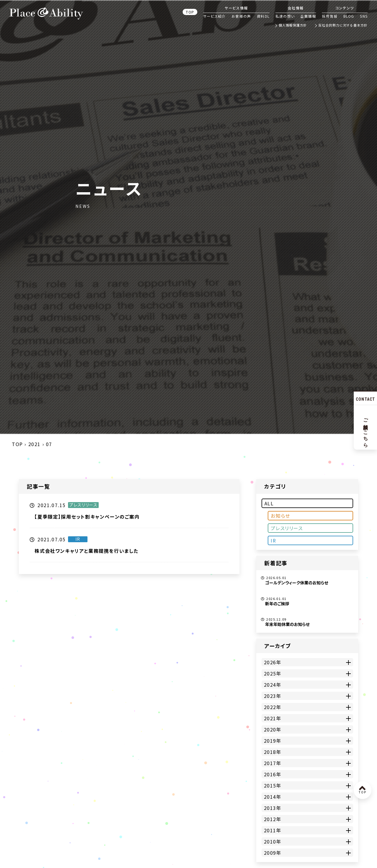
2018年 (273, 752)
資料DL (263, 16)
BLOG (349, 16)
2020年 (273, 729)
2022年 (273, 707)
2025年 (273, 673)
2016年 (273, 774)
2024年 (273, 685)
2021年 (273, 718)
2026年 (273, 662)
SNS (364, 16)
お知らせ (280, 516)
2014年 (273, 797)
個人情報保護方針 (293, 26)
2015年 (273, 785)
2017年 (273, 763)
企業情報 (308, 16)
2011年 (273, 830)
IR (273, 540)
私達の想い (285, 16)
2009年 (273, 853)
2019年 (273, 741)
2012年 (273, 819)
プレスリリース (287, 528)
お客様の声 (241, 16)
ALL (269, 503)
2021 (34, 444)
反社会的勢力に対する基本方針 (343, 26)
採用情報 (330, 16)
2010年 (273, 841)
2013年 (273, 808)
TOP (190, 12)
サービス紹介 (214, 16)
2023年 (273, 696)
